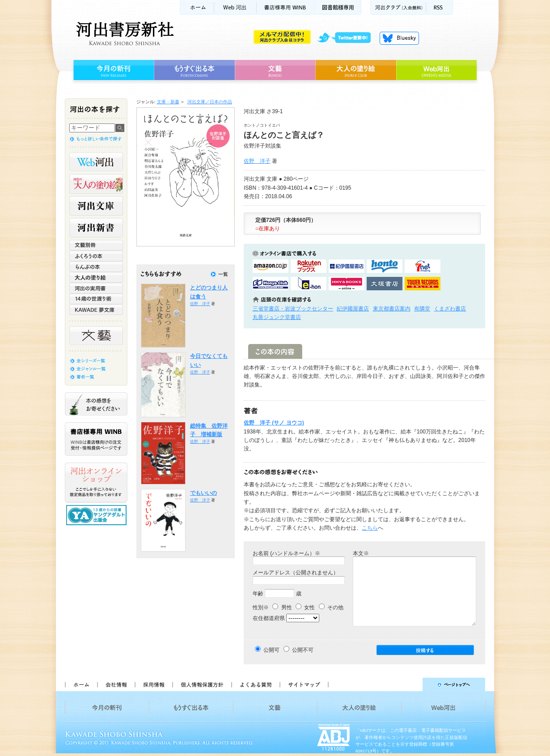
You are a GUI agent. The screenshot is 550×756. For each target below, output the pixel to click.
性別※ (261, 607)
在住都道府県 (269, 618)
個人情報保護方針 (202, 684)
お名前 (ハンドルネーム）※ (286, 553)
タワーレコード (423, 284)
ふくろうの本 (96, 256)
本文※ (361, 553)
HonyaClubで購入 (271, 284)
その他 (331, 607)
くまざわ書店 (450, 309)
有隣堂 (422, 309)
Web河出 (235, 7)
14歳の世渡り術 (96, 299)
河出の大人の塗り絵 (96, 184)
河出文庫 (96, 206)
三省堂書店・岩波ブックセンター (293, 309)
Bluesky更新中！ (399, 38)
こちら (370, 528)
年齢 (258, 594)
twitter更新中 (347, 38)
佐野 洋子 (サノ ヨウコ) (274, 423)
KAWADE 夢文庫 (96, 310)
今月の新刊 (112, 70)
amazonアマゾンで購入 (271, 266)
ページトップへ (411, 684)
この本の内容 (275, 351)
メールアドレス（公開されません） (296, 573)
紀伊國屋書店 (353, 309)
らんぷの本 (96, 267)
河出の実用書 (96, 288)
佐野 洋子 (257, 161)
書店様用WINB (286, 7)
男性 (282, 607)
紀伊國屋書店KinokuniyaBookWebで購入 (347, 266)
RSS (440, 7)
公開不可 (303, 650)
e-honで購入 (309, 284)
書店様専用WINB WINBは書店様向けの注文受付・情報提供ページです (96, 439)
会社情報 (116, 684)
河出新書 (96, 228)
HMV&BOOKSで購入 (347, 284)
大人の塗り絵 (356, 70)
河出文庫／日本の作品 (210, 102)
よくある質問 (255, 684)
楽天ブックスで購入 (309, 266)
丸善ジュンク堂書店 (277, 317)
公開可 (271, 650)
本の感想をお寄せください (96, 404)
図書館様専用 (338, 7)
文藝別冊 (96, 245)
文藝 (275, 70)
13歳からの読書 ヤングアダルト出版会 (97, 515)
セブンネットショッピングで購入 (423, 266)
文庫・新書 (168, 102)
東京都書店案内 (392, 309)
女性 (305, 607)
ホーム (197, 7)
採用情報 (153, 684)
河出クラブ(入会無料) (398, 7)
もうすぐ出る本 (194, 70)
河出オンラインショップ (96, 483)
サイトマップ (304, 684)
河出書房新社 (124, 34)
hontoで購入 (385, 266)
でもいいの (203, 493)
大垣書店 (385, 284)
